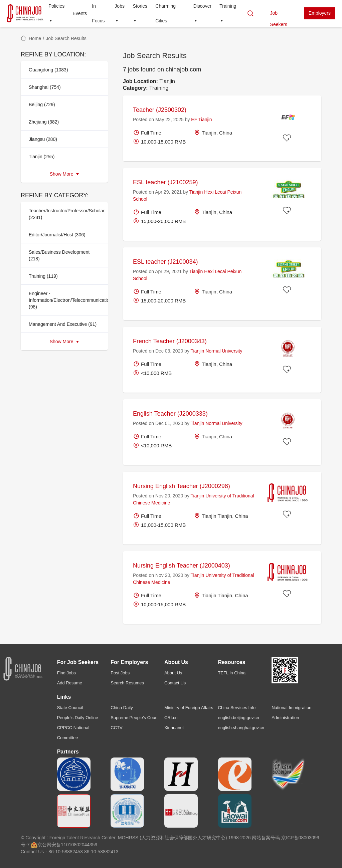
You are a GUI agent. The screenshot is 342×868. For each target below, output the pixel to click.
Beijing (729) (42, 104)
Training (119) (43, 276)
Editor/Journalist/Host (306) (57, 235)
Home (35, 38)
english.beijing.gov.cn (239, 718)
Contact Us (175, 683)
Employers (320, 13)
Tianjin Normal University (217, 351)
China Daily (122, 708)
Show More (64, 174)
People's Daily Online (78, 718)
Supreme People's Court (134, 718)
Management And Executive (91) (63, 324)
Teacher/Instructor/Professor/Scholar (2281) (66, 214)
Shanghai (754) (45, 87)
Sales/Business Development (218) (59, 255)
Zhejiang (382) (44, 122)
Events (80, 13)
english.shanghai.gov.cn (241, 728)
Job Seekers (279, 15)
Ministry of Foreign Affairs (189, 708)
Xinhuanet (174, 728)
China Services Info (237, 708)
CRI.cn (171, 718)
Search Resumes (127, 683)
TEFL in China (232, 673)
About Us (173, 673)
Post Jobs (120, 673)
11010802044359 (79, 845)
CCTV (116, 728)
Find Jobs (66, 673)
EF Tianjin (201, 120)
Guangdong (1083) (48, 70)
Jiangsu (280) (43, 139)
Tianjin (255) (42, 157)
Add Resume (70, 683)
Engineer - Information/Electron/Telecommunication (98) (66, 300)
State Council (70, 708)
